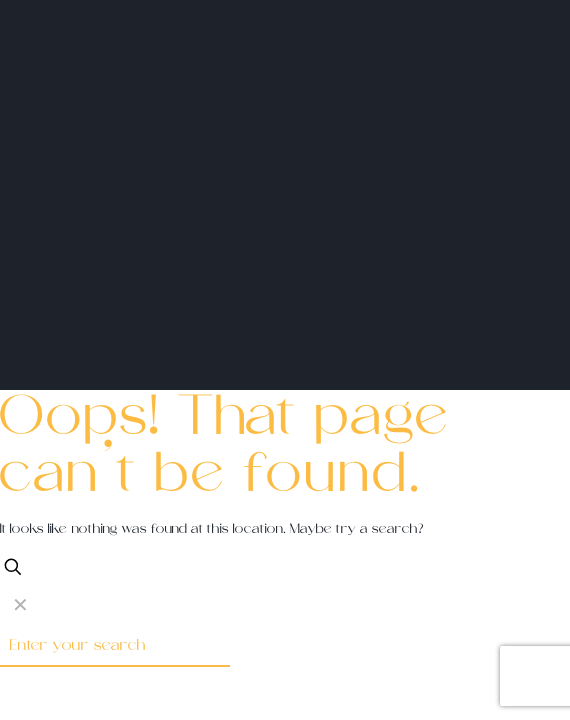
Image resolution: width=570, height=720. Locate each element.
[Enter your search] (115, 646)
